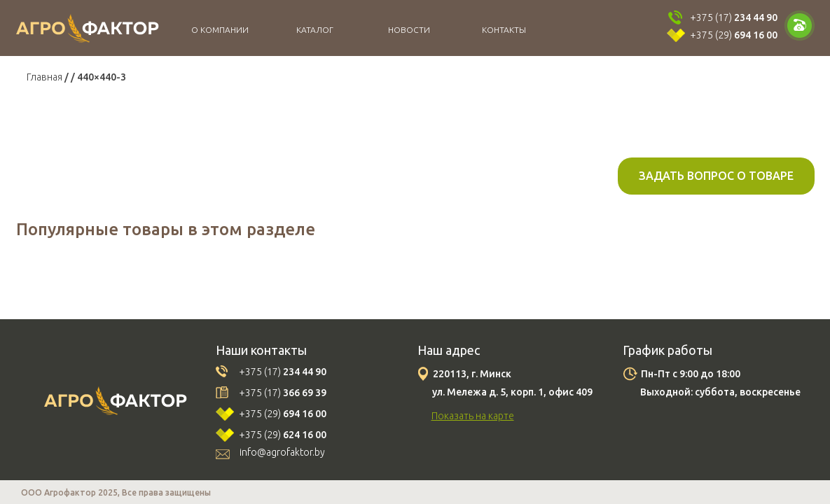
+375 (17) (734, 17)
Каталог (315, 30)
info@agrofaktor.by (282, 452)
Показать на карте (473, 416)
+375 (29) (734, 35)
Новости (409, 30)
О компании (220, 30)
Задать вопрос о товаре (716, 176)
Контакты (504, 30)
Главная (44, 77)
